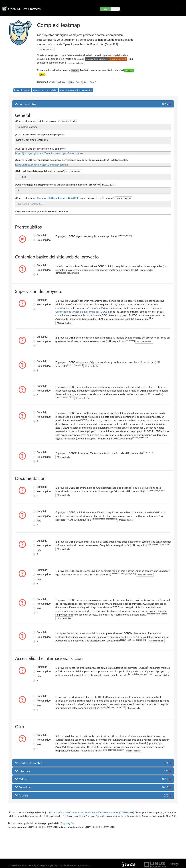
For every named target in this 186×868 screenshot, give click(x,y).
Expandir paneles (22, 90)
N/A (36, 521)
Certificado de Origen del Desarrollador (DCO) (81, 312)
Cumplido (36, 235)
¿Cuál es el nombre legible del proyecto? (38, 121)
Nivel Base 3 (90, 82)
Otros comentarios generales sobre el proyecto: (42, 211)
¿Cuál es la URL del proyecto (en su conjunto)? (41, 149)
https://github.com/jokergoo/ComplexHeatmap (42, 165)
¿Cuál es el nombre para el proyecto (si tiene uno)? (65, 198)
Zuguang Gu (67, 823)
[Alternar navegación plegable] (180, 9)
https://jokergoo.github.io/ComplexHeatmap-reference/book (49, 153)
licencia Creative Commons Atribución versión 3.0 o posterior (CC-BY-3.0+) (92, 812)
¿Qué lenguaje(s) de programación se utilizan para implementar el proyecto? (57, 185)
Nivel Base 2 (76, 82)
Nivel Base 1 (62, 82)
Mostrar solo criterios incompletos (76, 90)
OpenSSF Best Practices (24, 9)
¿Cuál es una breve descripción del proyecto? (40, 134)
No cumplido (36, 240)
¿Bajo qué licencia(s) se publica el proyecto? (39, 171)
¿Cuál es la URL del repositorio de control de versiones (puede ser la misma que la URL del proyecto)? (72, 160)
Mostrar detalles (46, 49)
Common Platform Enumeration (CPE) (58, 198)
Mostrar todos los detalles (45, 90)
